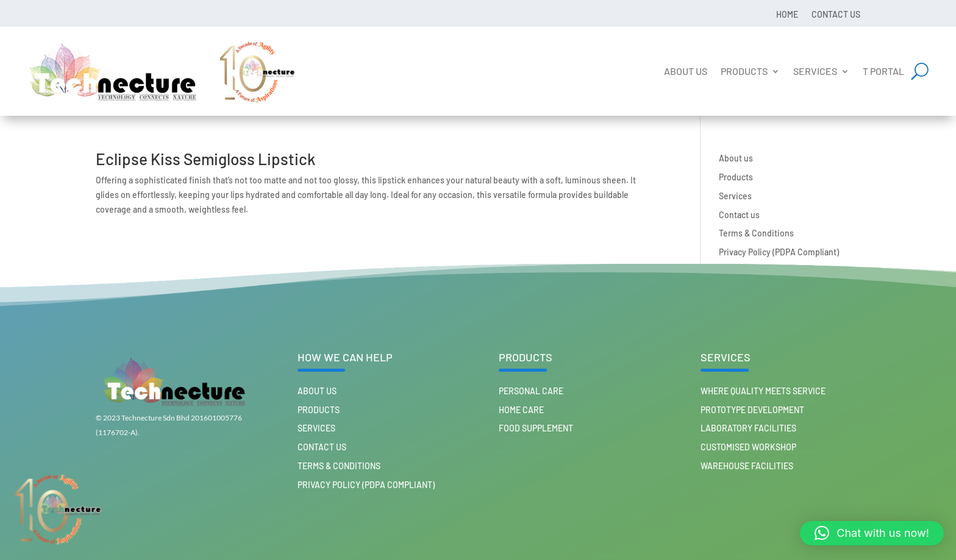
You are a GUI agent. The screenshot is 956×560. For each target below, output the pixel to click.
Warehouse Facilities (747, 466)
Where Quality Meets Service (763, 391)
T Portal (883, 71)
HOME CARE (521, 410)
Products (744, 71)
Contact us (836, 14)
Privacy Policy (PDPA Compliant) (779, 252)
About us (686, 71)
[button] (872, 533)
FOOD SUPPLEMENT (536, 428)
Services (815, 71)
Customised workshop (748, 447)
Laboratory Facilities (748, 428)
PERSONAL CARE (531, 391)
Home (787, 14)
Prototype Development (752, 410)
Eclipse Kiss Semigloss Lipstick (205, 159)
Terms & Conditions (756, 233)
